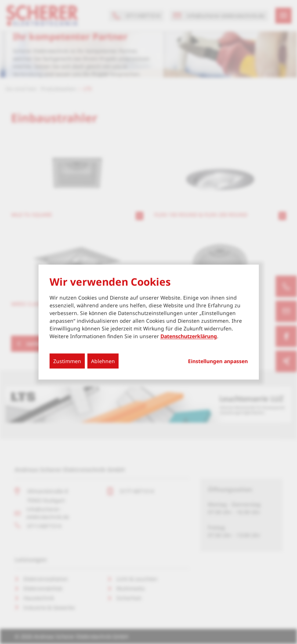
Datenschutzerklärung (189, 336)
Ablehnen (103, 361)
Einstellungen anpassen (218, 361)
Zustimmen (67, 361)
